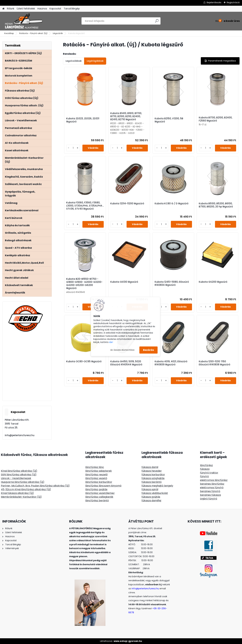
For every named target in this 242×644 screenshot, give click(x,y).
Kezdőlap (9, 33)
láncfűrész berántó (97, 501)
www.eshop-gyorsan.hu (128, 641)
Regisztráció (233, 2)
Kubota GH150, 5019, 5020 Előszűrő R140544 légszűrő (126, 363)
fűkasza (205, 469)
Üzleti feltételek (26, 9)
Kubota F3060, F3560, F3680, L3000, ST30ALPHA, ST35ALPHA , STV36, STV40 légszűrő (85, 206)
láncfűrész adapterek (99, 471)
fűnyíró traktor (209, 473)
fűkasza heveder (152, 471)
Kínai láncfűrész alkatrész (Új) (19, 471)
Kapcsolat (55, 9)
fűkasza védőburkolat (155, 493)
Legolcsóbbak (74, 61)
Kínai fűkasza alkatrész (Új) (17, 493)
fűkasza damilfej (151, 501)
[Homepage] (3, 9)
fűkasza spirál (150, 489)
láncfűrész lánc (95, 467)
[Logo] (24, 21)
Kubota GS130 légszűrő (124, 282)
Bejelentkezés (214, 2)
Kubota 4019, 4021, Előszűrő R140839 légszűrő (171, 363)
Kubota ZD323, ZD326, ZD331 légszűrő (83, 120)
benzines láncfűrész (212, 484)
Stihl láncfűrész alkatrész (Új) (19, 475)
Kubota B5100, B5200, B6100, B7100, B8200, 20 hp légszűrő (216, 205)
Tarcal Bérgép (72, 9)
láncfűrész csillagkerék (99, 497)
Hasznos (42, 9)
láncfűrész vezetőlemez (100, 493)
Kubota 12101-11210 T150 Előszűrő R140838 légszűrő (215, 363)
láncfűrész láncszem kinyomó (103, 486)
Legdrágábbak (95, 61)
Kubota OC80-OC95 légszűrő (84, 361)
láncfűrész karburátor (99, 482)
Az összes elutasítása (122, 350)
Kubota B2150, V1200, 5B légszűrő (169, 120)
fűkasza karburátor (153, 475)
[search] (157, 22)
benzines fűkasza (210, 495)
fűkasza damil (150, 467)
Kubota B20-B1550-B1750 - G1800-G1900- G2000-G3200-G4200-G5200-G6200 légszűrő (84, 284)
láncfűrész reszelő (96, 475)
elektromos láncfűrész (214, 480)
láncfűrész (206, 465)
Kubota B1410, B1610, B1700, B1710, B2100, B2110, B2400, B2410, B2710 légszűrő (126, 116)
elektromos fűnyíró (212, 488)
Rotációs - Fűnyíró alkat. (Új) (33, 33)
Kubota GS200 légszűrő (213, 282)
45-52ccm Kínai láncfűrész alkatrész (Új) (26, 489)
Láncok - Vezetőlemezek (16, 478)
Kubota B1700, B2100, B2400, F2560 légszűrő (216, 119)
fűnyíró (204, 476)
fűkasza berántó (152, 482)
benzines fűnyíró (210, 491)
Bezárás (148, 350)
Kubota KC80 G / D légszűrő (172, 204)
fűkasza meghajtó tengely (157, 486)
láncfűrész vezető (96, 478)
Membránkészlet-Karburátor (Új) (21, 497)
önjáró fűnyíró (209, 499)
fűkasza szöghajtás (153, 478)
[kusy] (73, 148)
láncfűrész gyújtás (96, 489)
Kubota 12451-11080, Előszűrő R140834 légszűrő (172, 283)
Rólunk (11, 9)
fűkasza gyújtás (151, 497)
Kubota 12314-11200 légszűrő (127, 204)
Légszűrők (58, 33)
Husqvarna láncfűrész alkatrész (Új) (23, 482)
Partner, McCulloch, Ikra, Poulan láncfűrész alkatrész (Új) (35, 486)
